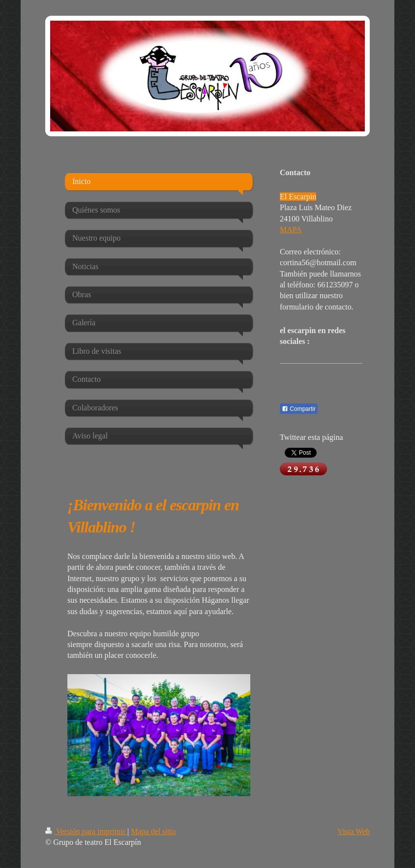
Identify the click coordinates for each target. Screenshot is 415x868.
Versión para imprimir (86, 831)
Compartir (299, 409)
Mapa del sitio (153, 831)
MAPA (291, 230)
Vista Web (354, 831)
